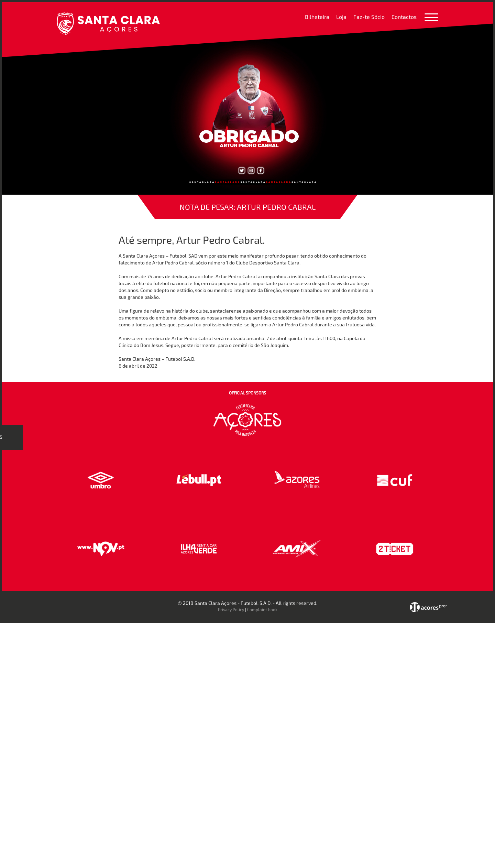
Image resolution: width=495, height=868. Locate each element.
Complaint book (262, 609)
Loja (341, 17)
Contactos (404, 17)
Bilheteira (317, 17)
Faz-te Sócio (369, 17)
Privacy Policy (231, 609)
